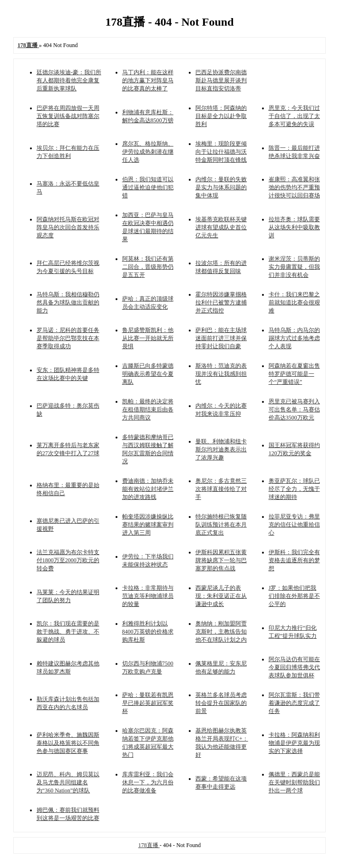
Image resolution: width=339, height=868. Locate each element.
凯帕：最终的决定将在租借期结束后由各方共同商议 (148, 410)
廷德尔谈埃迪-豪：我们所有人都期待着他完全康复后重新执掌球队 (69, 80)
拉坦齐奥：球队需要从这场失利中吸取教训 (294, 227)
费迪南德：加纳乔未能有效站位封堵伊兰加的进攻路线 (148, 489)
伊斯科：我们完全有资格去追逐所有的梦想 (294, 560)
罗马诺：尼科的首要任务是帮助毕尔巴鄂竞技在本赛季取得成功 (68, 338)
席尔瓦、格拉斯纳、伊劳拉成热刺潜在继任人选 (148, 152)
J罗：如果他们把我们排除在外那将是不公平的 (294, 596)
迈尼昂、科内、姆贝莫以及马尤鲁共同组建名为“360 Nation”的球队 (68, 782)
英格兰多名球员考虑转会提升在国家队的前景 (221, 703)
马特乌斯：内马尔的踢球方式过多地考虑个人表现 (294, 338)
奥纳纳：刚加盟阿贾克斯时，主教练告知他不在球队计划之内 (221, 632)
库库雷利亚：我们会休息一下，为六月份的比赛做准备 (148, 782)
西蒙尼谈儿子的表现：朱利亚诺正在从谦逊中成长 (221, 596)
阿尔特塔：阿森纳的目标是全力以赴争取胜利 (221, 116)
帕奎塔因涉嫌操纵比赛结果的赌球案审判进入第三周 (148, 525)
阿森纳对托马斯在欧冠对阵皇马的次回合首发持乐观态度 (68, 227)
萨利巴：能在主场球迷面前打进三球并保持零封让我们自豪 (221, 338)
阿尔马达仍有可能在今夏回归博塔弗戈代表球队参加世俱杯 (294, 667)
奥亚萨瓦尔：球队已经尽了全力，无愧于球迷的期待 (294, 489)
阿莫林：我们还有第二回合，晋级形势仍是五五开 (148, 267)
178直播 (149, 845)
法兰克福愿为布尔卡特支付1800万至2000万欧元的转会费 (68, 560)
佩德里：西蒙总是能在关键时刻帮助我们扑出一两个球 (294, 782)
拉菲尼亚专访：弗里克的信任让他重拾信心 (294, 525)
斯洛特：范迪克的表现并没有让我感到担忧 (221, 374)
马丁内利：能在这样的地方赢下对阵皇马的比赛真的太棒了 (148, 80)
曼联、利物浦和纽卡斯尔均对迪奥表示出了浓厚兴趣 (221, 449)
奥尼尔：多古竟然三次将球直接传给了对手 (221, 489)
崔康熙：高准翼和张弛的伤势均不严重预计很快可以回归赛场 (294, 187)
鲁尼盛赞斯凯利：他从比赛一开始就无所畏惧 (148, 338)
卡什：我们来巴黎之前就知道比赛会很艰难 (294, 302)
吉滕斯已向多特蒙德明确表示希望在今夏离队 (148, 374)
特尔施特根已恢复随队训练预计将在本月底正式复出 (221, 525)
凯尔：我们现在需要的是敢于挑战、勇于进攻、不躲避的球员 (68, 632)
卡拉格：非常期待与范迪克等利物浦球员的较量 (148, 596)
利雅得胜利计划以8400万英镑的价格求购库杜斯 (148, 632)
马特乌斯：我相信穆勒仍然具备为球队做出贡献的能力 (68, 302)
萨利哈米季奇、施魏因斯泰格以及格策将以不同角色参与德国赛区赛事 (68, 743)
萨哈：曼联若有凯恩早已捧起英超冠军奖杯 (148, 703)
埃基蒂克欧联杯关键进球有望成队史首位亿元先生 (221, 227)
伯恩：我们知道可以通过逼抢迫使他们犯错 (148, 187)
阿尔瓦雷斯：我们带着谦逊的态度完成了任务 (294, 703)
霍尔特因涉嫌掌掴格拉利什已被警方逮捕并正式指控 (221, 302)
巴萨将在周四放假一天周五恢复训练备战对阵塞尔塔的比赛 (68, 116)
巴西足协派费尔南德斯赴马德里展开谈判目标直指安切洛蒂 (221, 80)
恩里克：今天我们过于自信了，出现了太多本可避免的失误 (294, 116)
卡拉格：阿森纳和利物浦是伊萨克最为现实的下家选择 (294, 743)
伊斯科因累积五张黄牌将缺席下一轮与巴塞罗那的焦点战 (221, 560)
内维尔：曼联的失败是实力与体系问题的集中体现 (221, 187)
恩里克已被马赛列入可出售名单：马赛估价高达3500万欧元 (294, 410)
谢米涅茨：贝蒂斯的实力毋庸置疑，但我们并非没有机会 (294, 267)
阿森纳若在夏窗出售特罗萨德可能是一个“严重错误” (294, 374)
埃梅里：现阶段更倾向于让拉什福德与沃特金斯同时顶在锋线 (221, 152)
